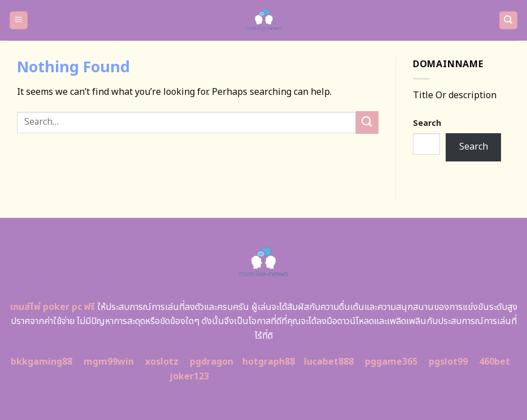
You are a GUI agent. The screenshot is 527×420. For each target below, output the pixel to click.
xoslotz (162, 362)
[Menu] (19, 21)
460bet (495, 362)
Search (427, 123)
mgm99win (109, 362)
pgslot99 (448, 362)
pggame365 (391, 362)
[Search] (509, 21)
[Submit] (367, 122)
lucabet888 (329, 362)
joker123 (189, 377)
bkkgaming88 (42, 362)
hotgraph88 (269, 362)
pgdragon (212, 362)
